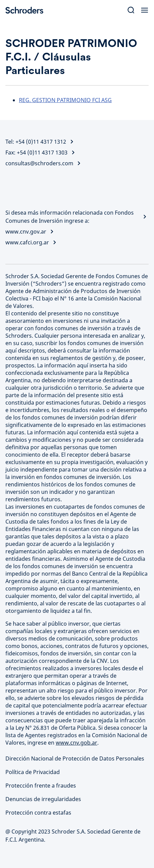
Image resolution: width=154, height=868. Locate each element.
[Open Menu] (145, 10)
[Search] (131, 10)
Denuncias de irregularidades (43, 799)
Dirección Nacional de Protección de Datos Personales (75, 758)
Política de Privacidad (33, 772)
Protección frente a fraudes (41, 786)
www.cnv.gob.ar (76, 743)
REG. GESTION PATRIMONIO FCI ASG (65, 100)
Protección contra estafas (38, 813)
